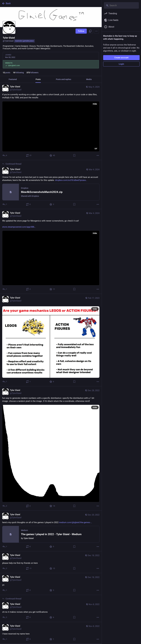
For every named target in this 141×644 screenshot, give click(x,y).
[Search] (121, 5)
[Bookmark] (74, 155)
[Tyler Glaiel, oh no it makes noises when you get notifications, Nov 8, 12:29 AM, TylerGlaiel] (51, 608)
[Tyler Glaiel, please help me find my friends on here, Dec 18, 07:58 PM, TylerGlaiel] (51, 562)
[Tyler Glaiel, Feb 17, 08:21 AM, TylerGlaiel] (51, 340)
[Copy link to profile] (90, 31)
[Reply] (5, 155)
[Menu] (96, 31)
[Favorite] (52, 155)
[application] (51, 126)
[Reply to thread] (5, 204)
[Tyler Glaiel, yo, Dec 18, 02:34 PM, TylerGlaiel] (51, 584)
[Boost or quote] (29, 155)
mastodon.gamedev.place (24, 41)
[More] (98, 155)
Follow (81, 31)
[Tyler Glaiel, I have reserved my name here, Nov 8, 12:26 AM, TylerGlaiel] (51, 633)
